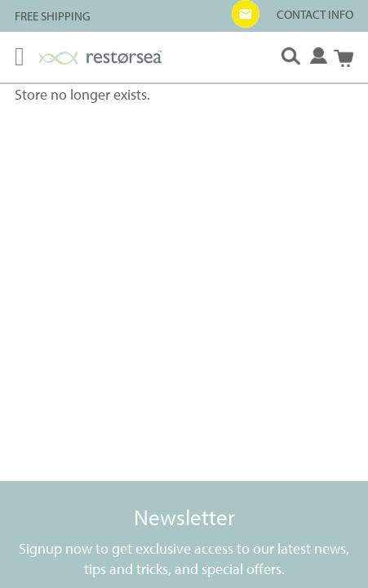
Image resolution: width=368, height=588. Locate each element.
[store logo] (100, 58)
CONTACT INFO (315, 14)
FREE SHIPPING (53, 16)
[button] (246, 14)
